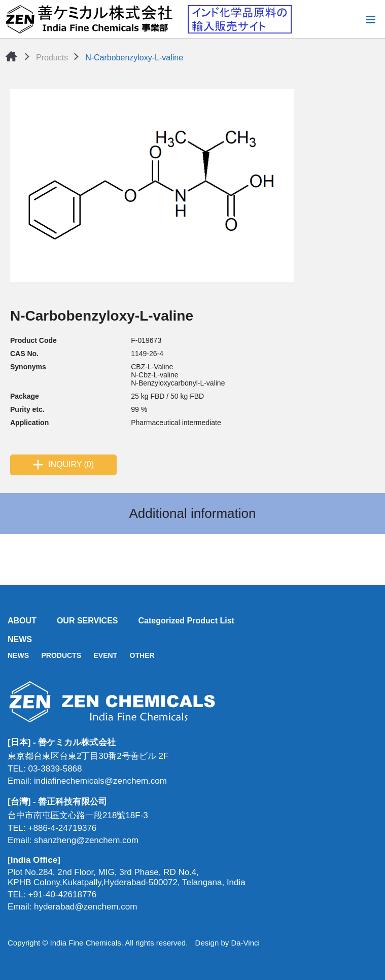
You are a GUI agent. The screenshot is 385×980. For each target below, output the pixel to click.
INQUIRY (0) (71, 464)
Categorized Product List (186, 621)
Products (52, 58)
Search (354, 19)
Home (11, 56)
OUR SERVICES (87, 621)
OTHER (142, 655)
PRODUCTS (61, 655)
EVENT (105, 655)
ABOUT (22, 621)
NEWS (20, 639)
